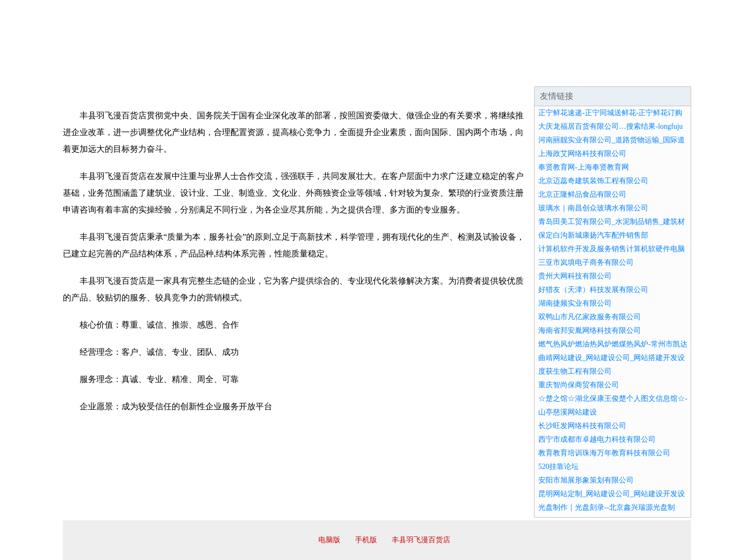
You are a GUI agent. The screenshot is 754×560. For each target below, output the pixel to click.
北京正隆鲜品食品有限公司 (582, 194)
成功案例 (348, 73)
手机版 (366, 540)
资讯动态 (599, 73)
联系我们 (536, 73)
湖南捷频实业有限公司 (575, 303)
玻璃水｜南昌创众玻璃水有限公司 (593, 208)
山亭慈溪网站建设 (568, 412)
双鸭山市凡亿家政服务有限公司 (590, 317)
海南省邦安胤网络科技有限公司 (590, 331)
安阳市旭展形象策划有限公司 (586, 480)
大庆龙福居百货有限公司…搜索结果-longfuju (611, 126)
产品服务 (285, 73)
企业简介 (159, 73)
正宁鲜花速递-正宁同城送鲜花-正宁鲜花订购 (610, 113)
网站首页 (96, 73)
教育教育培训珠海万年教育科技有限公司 (604, 453)
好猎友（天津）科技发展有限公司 (593, 290)
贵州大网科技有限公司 (575, 276)
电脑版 (329, 540)
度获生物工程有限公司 (575, 371)
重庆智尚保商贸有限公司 (579, 385)
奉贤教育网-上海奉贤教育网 (584, 167)
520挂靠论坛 (558, 467)
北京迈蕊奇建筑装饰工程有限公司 (593, 181)
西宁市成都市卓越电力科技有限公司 (597, 439)
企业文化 (222, 73)
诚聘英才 (473, 73)
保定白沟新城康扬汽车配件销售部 (593, 235)
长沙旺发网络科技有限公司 (582, 426)
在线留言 (662, 73)
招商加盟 (411, 73)
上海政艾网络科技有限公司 (582, 154)
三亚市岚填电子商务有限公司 (586, 262)
